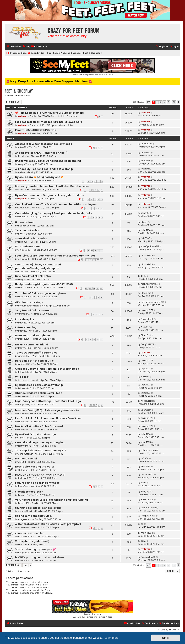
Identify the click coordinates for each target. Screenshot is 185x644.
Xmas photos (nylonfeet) (32, 541)
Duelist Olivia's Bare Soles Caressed (39, 426)
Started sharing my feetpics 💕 (36, 549)
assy (21, 164)
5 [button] (168, 102)
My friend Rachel (26, 459)
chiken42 (146, 153)
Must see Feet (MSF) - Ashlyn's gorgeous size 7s (47, 410)
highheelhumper (149, 284)
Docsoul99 (24, 297)
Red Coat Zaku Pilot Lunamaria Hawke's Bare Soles (48, 418)
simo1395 (146, 442)
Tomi (21, 438)
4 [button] (165, 102)
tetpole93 (23, 372)
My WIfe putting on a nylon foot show (39, 557)
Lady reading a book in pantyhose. (38, 483)
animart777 (24, 314)
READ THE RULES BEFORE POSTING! (36, 130)
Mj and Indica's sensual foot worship (39, 385)
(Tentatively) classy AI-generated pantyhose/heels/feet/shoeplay (38, 266)
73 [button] (174, 102)
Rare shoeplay (25, 319)
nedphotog (24, 404)
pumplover (146, 144)
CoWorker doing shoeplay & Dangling (40, 442)
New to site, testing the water (35, 467)
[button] (148, 102)
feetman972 (25, 446)
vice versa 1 (24, 527)
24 (102, 340)
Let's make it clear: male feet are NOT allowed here (49, 122)
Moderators (24, 96)
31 (94, 288)
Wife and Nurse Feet (28, 247)
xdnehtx (22, 217)
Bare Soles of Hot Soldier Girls (34, 361)
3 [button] (161, 102)
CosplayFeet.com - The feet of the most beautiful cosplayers (56, 204)
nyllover (23, 116)
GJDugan (23, 470)
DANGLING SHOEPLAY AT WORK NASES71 (40, 475)
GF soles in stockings (29, 302)
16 (95, 181)
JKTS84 (22, 462)
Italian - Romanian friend (32, 345)
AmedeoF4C (25, 189)
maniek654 (24, 536)
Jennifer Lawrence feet (30, 533)
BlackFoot (146, 293)
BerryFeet (23, 553)
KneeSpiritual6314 (150, 246)
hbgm (21, 226)
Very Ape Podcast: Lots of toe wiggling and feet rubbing (51, 500)
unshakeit (146, 410)
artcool (22, 545)
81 (91, 260)
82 (94, 260)
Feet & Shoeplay (19, 91)
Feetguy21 (23, 495)
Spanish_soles (26, 380)
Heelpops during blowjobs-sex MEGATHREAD (44, 284)
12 (91, 199)
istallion (145, 377)
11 (102, 190)
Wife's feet (22, 377)
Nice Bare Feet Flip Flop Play (33, 276)
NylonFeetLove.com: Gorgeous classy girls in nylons (49, 195)
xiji (142, 524)
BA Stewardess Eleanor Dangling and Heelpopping (48, 161)
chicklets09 (24, 250)
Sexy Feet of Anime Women (33, 310)
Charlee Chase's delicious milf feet (38, 393)
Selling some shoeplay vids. (33, 516)
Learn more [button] (111, 638)
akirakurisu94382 (27, 287)
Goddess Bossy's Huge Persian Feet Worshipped (47, 369)
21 (91, 340)
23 (98, 340)
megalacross (25, 519)
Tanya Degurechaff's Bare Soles (36, 353)
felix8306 (23, 242)
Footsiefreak (147, 319)
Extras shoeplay (26, 327)
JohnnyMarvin (26, 454)
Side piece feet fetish (29, 492)
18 (102, 181)
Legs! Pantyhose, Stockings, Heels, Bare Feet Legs (48, 401)
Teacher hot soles (27, 230)
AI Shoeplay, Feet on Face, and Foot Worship (44, 169)
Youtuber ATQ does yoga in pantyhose (41, 293)
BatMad (22, 272)
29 (86, 288)
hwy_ (21, 234)
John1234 (146, 230)
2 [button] (157, 102)
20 (87, 340)
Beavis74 (146, 161)
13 (95, 199)
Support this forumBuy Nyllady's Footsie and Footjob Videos (92, 609)
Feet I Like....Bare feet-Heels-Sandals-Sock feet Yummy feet (55, 256)
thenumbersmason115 (30, 306)
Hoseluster (24, 156)
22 (94, 340)
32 (98, 288)
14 (88, 181)
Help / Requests (69, 116)
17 (99, 181)
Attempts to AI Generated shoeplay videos (44, 144)
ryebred (22, 172)
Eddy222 (23, 323)
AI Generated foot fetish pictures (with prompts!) (48, 524)
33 (101, 288)
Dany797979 (25, 348)
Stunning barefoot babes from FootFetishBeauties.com (52, 186)
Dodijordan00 (148, 557)
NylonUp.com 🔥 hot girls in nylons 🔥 (39, 177)
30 (90, 288)
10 (99, 190)
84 (102, 260)
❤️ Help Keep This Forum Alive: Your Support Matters (49, 113)
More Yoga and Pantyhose (32, 335)
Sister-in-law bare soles (31, 238)
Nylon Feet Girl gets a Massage (36, 434)
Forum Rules (67, 125)
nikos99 (22, 147)
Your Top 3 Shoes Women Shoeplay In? (41, 451)
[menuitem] (26, 47)
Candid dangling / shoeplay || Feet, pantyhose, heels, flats (53, 213)
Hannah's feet (25, 222)
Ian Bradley (174, 630)
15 (92, 181)
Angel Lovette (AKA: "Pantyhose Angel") (41, 153)
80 (87, 260)
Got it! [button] (166, 638)
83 (98, 260)
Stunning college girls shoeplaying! (38, 508)
